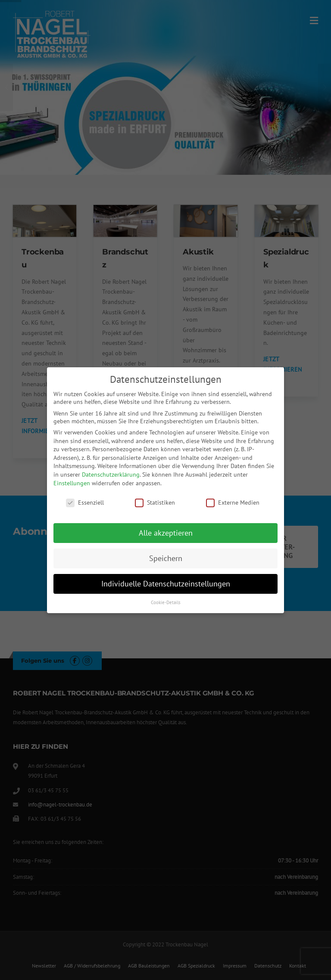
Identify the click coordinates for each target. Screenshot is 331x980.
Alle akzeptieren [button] (166, 533)
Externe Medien (233, 502)
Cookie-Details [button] (166, 602)
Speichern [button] (166, 558)
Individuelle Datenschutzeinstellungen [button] (166, 584)
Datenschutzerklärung (111, 474)
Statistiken (155, 502)
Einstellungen (72, 483)
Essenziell (85, 502)
